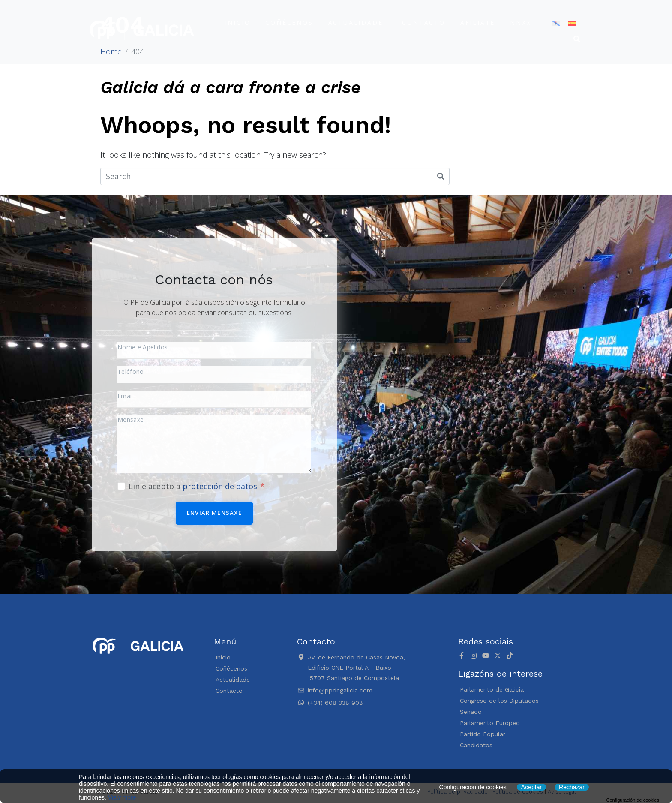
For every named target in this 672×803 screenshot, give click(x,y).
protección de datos (220, 486)
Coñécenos (289, 23)
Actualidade (356, 23)
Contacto (423, 23)
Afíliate (478, 23)
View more (122, 797)
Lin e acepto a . (196, 486)
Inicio (238, 23)
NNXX (520, 23)
